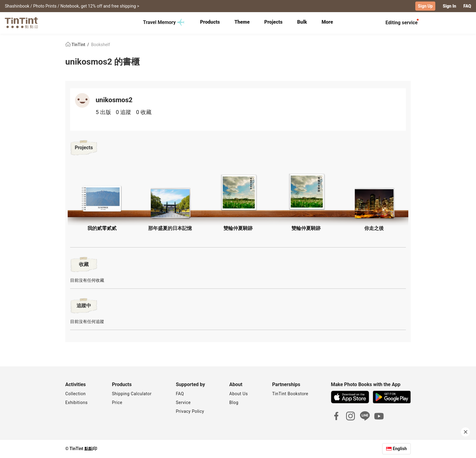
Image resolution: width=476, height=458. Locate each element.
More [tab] (327, 22)
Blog (234, 402)
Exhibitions (76, 402)
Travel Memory (164, 22)
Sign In (449, 6)
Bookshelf (100, 44)
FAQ (467, 6)
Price (117, 402)
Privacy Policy (190, 411)
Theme (242, 22)
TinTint (76, 44)
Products (210, 22)
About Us (238, 394)
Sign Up (425, 6)
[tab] (210, 23)
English (400, 449)
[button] (102, 199)
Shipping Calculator (132, 394)
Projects (274, 22)
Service (183, 402)
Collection (75, 394)
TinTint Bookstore (290, 394)
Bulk (302, 22)
